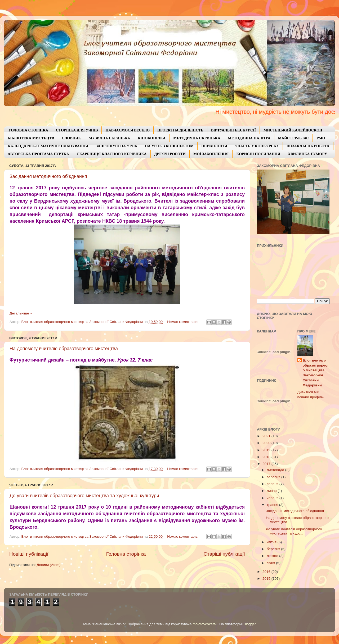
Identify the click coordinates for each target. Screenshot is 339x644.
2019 (267, 450)
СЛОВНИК (71, 138)
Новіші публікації (29, 554)
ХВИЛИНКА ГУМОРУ (307, 154)
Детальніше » (21, 313)
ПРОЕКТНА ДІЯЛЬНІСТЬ (180, 130)
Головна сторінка (126, 554)
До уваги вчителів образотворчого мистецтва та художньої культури (84, 496)
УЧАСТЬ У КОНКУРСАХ (257, 146)
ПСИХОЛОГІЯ (214, 146)
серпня (273, 484)
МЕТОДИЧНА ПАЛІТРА (249, 138)
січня (271, 563)
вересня (274, 477)
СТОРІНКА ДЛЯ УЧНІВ (77, 130)
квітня (272, 542)
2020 (267, 443)
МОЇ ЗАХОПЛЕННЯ (211, 154)
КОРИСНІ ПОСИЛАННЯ (258, 154)
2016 (267, 572)
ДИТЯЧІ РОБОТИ (170, 154)
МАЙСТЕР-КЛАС (293, 138)
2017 (267, 464)
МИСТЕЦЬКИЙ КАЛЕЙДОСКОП (293, 130)
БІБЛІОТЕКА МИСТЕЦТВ (31, 138)
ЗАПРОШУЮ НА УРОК (117, 146)
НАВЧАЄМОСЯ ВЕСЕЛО (128, 130)
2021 (267, 436)
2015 (267, 579)
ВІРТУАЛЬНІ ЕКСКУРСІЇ (233, 130)
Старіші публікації (224, 554)
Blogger (250, 624)
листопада (276, 470)
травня (273, 505)
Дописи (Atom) (48, 565)
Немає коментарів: (183, 322)
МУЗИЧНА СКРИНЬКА (109, 138)
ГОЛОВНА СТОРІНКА (28, 130)
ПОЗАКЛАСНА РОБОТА (308, 146)
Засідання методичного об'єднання (48, 176)
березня (274, 549)
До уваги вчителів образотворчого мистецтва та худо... (294, 531)
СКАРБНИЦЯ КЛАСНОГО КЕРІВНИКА (112, 154)
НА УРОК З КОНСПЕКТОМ (169, 146)
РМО (321, 138)
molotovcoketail (205, 624)
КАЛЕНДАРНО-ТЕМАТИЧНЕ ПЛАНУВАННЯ (48, 146)
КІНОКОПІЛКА (152, 138)
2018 (267, 457)
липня (272, 491)
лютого (273, 556)
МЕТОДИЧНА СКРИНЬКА (197, 138)
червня (273, 498)
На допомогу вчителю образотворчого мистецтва (64, 349)
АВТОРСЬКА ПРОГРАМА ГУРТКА (38, 154)
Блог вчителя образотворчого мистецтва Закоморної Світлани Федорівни (316, 373)
